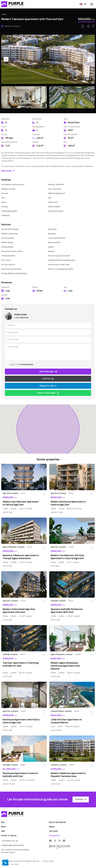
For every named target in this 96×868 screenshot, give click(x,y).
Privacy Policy (27, 364)
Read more (8, 171)
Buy (3, 822)
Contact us (55, 836)
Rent (4, 827)
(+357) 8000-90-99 (10, 841)
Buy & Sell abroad (57, 822)
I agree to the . (21, 364)
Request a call (48, 386)
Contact (81, 799)
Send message (48, 371)
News (52, 827)
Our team (54, 831)
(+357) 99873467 (21, 318)
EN (83, 4)
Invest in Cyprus (9, 836)
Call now (48, 379)
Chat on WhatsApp (48, 393)
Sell (3, 831)
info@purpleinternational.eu (13, 845)
